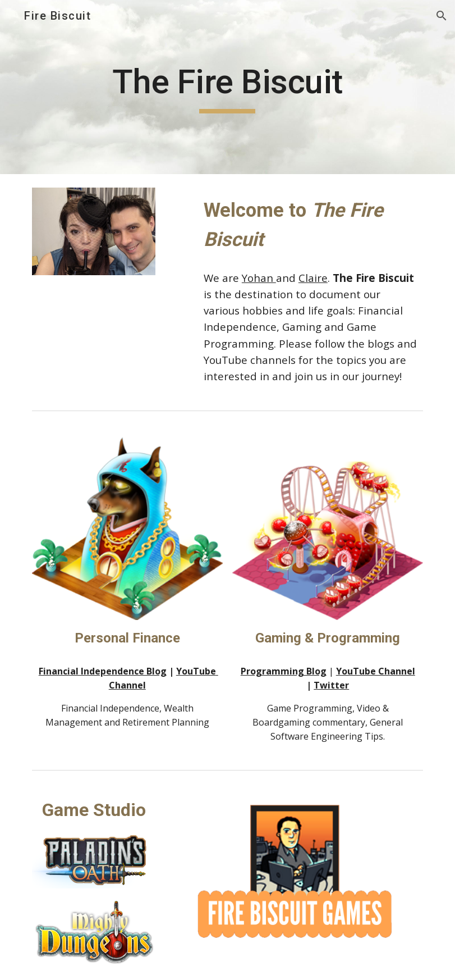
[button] (442, 16)
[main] (227, 87)
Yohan (259, 278)
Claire (313, 278)
